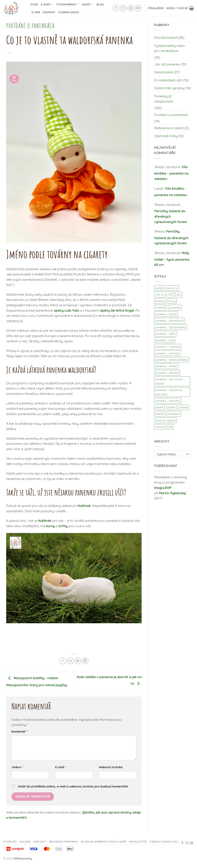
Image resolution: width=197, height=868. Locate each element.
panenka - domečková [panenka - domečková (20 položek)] (170, 321)
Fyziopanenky (68, 4)
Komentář (19, 732)
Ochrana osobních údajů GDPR (104, 842)
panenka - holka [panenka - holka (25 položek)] (166, 334)
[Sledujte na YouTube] (138, 8)
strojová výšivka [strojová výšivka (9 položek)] (166, 420)
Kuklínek (84, 506)
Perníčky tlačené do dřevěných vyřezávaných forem (171, 216)
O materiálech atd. (168, 80)
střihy (63, 526)
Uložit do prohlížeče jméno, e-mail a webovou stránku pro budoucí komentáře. (73, 786)
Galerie (25, 842)
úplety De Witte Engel (117, 310)
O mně (36, 12)
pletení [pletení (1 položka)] (159, 407)
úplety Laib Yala (66, 310)
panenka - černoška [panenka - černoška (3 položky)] (168, 401)
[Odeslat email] (192, 843)
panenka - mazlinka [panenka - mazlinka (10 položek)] (168, 347)
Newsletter (138, 842)
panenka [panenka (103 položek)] (175, 307)
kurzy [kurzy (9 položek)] (172, 301)
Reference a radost (169, 128)
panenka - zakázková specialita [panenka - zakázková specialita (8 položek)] (169, 392)
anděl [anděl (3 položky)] (159, 288)
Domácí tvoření (166, 37)
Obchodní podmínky (63, 842)
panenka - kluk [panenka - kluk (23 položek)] (165, 340)
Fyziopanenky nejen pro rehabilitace (170, 48)
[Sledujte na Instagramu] (123, 8)
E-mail (61, 767)
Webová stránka (111, 767)
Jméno (17, 767)
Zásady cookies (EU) (164, 842)
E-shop (47, 4)
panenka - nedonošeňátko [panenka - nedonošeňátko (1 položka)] (172, 360)
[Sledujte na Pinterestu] (131, 8)
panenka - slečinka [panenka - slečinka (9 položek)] (167, 373)
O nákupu (10, 842)
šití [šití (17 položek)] (171, 427)
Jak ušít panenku (167, 64)
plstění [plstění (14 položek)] (171, 407)
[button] (156, 8)
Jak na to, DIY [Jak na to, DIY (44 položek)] (164, 294)
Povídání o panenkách (30, 26)
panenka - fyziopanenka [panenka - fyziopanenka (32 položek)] (171, 327)
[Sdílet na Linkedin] (85, 661)
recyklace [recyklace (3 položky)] (174, 414)
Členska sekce (68, 12)
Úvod (34, 4)
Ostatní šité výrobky (169, 88)
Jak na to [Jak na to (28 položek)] (172, 288)
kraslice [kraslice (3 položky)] (160, 301)
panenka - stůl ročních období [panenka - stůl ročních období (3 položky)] (169, 381)
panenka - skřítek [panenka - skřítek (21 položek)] (166, 366)
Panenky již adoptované (164, 99)
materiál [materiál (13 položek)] (161, 307)
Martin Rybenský (172, 493)
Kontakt (49, 12)
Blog (100, 4)
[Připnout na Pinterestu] (78, 661)
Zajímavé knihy (166, 136)
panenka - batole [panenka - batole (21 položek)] (166, 314)
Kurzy (88, 4)
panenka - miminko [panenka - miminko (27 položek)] (168, 353)
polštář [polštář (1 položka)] (184, 407)
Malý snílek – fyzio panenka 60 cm (172, 259)
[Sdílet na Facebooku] (63, 661)
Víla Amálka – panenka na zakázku (171, 173)
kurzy (50, 526)
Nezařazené (164, 72)
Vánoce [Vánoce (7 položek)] (160, 427)
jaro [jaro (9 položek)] (179, 294)
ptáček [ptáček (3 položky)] (160, 414)
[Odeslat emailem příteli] (70, 661)
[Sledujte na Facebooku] (116, 8)
